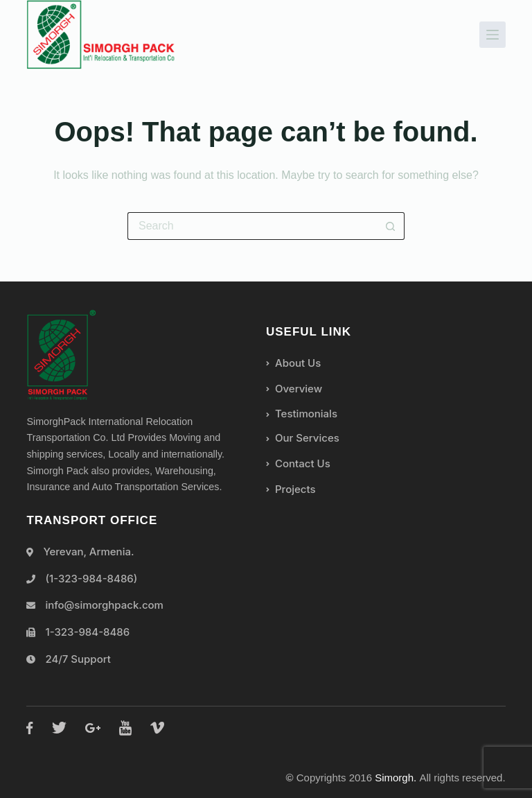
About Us (293, 363)
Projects (291, 489)
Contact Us (298, 463)
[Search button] (391, 226)
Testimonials (302, 414)
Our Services (303, 438)
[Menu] (493, 35)
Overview (294, 389)
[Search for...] (252, 226)
